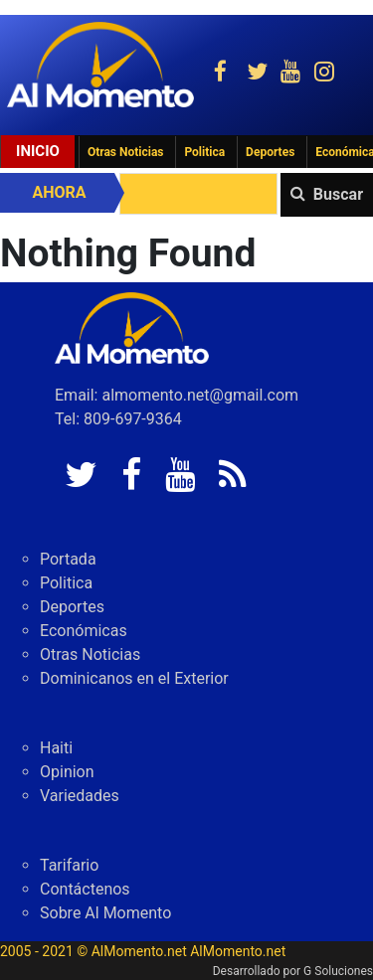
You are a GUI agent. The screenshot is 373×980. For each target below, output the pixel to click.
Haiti (56, 748)
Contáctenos (85, 889)
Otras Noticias (126, 152)
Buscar (338, 194)
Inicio (38, 151)
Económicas (84, 631)
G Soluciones (338, 971)
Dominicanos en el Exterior (134, 678)
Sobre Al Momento (105, 913)
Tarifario (69, 865)
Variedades (80, 796)
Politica (204, 152)
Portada (68, 559)
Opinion (67, 772)
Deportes (270, 152)
